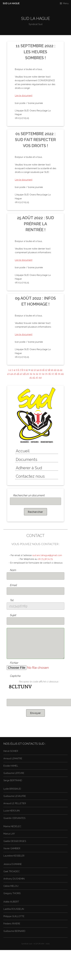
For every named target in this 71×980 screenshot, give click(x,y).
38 (56, 374)
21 (58, 370)
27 (21, 374)
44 (40, 377)
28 (24, 374)
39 (59, 374)
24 (12, 374)
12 (32, 370)
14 (38, 370)
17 (46, 370)
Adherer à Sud (29, 468)
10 (27, 370)
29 (28, 374)
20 (55, 370)
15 (41, 370)
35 (46, 374)
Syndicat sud (27, 944)
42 (34, 377)
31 (34, 374)
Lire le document (24, 95)
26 (18, 374)
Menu (66, 3)
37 (53, 374)
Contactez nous (30, 476)
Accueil (23, 451)
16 (43, 370)
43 (37, 377)
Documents (27, 459)
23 (9, 374)
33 (40, 374)
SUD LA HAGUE (11, 3)
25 (15, 374)
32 (37, 374)
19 (52, 370)
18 (49, 370)
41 (31, 377)
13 (35, 370)
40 (62, 374)
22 (61, 370)
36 (49, 374)
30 (31, 374)
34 (43, 374)
